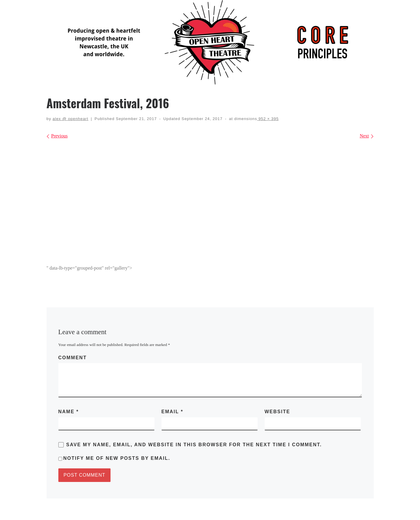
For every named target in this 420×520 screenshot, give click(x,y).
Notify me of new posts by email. (117, 458)
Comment (73, 358)
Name (69, 412)
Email (172, 412)
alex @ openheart (70, 119)
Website (277, 412)
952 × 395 (268, 119)
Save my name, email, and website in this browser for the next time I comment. (194, 445)
